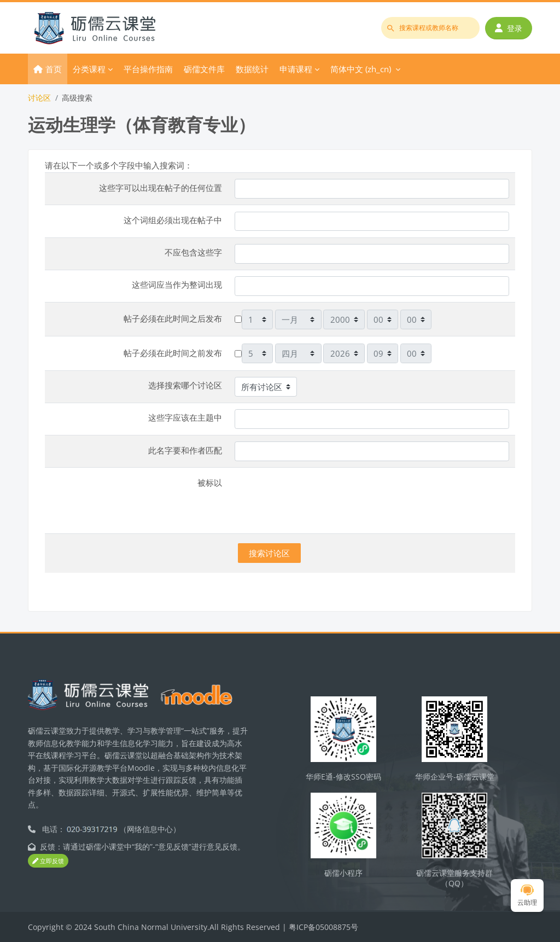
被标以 (210, 482)
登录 (509, 28)
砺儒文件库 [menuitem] (204, 69)
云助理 (527, 896)
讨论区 (39, 98)
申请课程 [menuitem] (296, 69)
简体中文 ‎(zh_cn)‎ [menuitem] (361, 69)
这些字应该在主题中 (185, 417)
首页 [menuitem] (54, 69)
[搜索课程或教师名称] (430, 28)
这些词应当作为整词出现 (177, 284)
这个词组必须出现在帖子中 (173, 220)
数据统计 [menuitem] (252, 69)
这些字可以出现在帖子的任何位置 (161, 188)
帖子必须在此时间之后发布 (173, 318)
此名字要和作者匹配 (185, 450)
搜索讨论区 (269, 553)
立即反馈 (48, 861)
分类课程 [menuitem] (89, 69)
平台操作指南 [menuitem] (148, 69)
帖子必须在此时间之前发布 (173, 353)
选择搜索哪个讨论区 (185, 385)
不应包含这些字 (193, 252)
